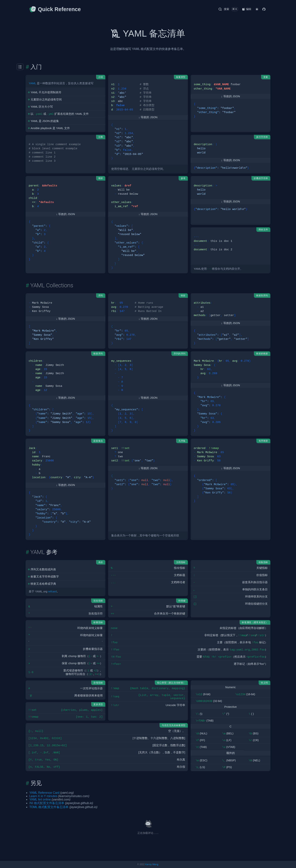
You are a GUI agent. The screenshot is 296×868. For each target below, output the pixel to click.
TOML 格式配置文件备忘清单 (49, 807)
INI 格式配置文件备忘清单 (47, 803)
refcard (52, 591)
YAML (32, 83)
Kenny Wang (152, 864)
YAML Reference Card (44, 793)
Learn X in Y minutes (43, 796)
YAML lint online (40, 799)
